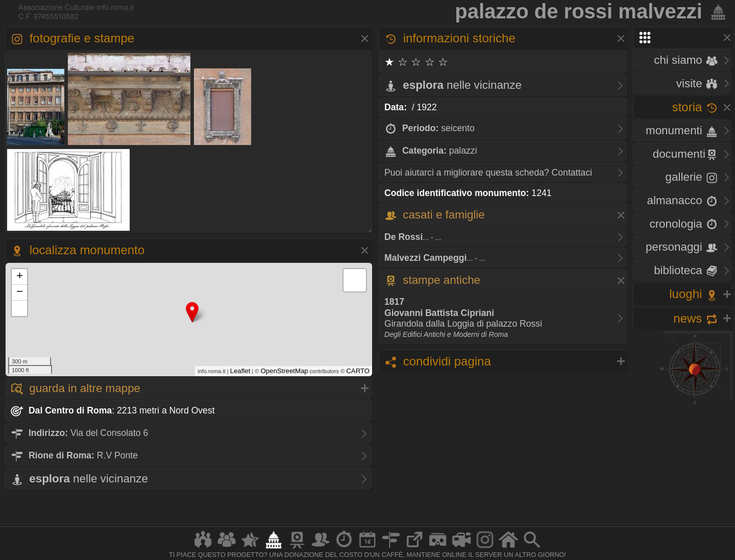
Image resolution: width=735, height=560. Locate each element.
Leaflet (240, 371)
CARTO (358, 371)
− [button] (20, 293)
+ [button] (20, 277)
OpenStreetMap (284, 371)
